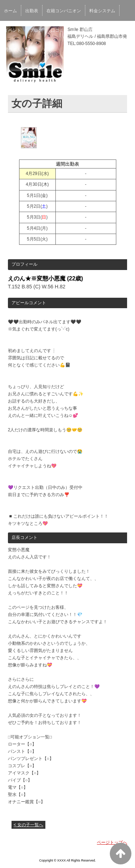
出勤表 (32, 11)
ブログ (36, 30)
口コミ (57, 30)
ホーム (10, 11)
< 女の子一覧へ (28, 825)
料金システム (102, 11)
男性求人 (13, 50)
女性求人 (111, 30)
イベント (13, 30)
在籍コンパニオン (64, 11)
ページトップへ (112, 842)
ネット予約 (83, 30)
